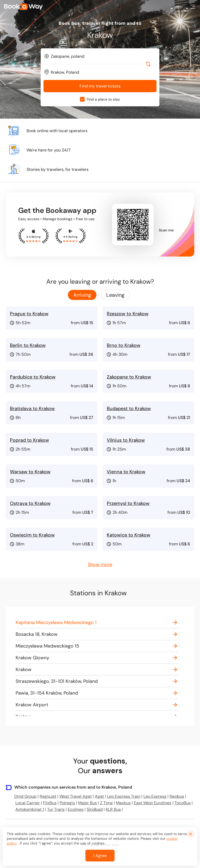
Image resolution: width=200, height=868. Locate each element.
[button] (193, 7)
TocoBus (183, 803)
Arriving (82, 295)
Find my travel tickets (100, 86)
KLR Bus (113, 809)
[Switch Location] (148, 64)
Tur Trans (56, 809)
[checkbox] (82, 99)
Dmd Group (25, 796)
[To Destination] (102, 72)
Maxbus (123, 803)
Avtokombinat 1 (30, 809)
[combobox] (100, 56)
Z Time (106, 803)
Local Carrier (28, 803)
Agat (99, 796)
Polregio (67, 803)
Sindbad (95, 809)
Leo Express (155, 796)
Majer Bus (87, 803)
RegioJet (48, 796)
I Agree (100, 860)
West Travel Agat (76, 796)
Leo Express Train (124, 796)
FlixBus (50, 803)
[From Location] (102, 56)
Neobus (177, 796)
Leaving (115, 295)
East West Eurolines (153, 803)
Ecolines (76, 809)
